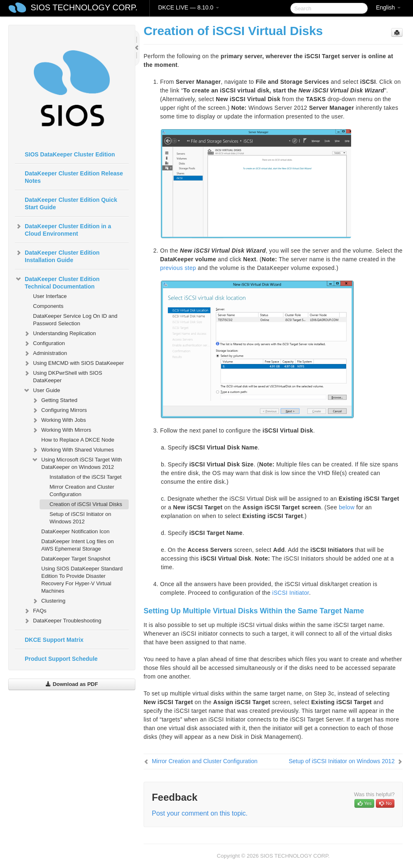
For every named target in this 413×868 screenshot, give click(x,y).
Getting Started (54, 400)
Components (48, 306)
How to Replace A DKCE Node (78, 440)
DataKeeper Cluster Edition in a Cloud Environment (63, 229)
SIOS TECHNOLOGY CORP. (84, 7)
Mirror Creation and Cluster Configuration (82, 491)
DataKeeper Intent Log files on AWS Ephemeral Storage (78, 545)
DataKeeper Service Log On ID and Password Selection (75, 320)
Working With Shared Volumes (73, 450)
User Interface (50, 296)
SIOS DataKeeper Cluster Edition (70, 154)
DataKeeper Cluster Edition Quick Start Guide (71, 203)
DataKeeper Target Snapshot (76, 559)
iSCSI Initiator (291, 593)
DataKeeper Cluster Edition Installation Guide (57, 255)
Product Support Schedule (61, 659)
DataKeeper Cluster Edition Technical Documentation (57, 282)
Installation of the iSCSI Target (86, 477)
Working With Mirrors (61, 430)
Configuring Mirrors (59, 410)
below (347, 507)
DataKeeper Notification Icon (75, 531)
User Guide (42, 390)
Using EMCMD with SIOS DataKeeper (73, 363)
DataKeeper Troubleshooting (62, 621)
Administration (45, 353)
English (388, 7)
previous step (178, 268)
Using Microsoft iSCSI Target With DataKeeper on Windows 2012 (77, 462)
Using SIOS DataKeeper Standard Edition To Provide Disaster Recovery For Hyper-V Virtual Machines (82, 580)
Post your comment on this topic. (200, 813)
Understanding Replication (59, 333)
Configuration (44, 343)
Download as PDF (72, 684)
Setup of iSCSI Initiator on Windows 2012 (80, 518)
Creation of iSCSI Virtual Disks (86, 504)
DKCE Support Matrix (54, 640)
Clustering (48, 601)
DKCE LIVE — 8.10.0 (189, 7)
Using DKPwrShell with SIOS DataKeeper (63, 376)
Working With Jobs (59, 420)
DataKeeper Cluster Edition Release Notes (74, 177)
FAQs (35, 611)
